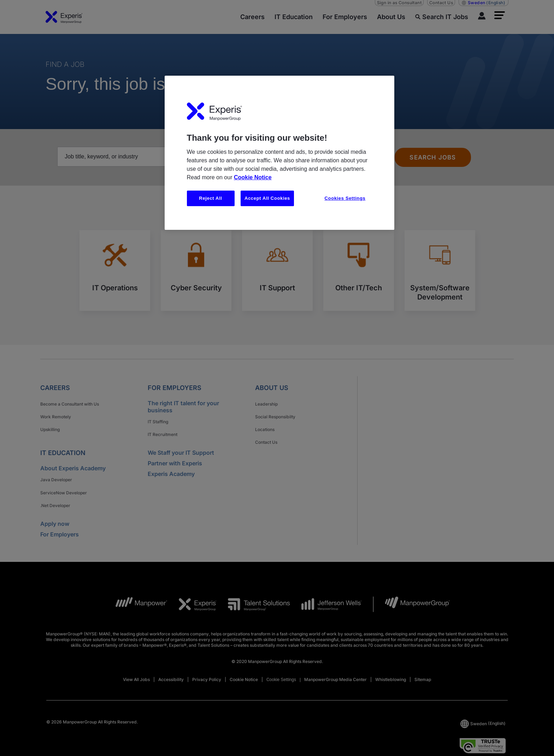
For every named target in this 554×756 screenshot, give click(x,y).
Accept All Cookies (267, 198)
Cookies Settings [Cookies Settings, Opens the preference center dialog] (345, 198)
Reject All (210, 198)
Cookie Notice (253, 177)
